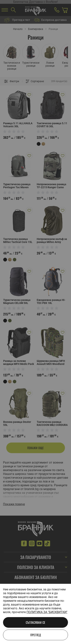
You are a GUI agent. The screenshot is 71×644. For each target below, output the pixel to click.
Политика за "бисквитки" (47, 612)
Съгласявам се (35, 622)
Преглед (36, 635)
